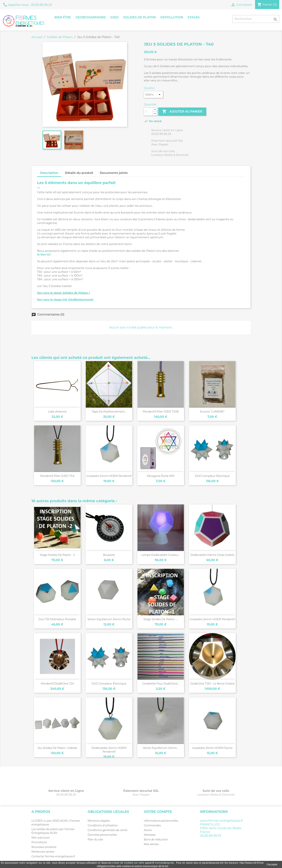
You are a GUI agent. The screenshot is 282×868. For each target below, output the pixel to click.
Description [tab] (49, 173)
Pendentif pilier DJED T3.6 (57, 476)
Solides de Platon (140, 17)
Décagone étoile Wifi (161, 476)
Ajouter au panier (182, 112)
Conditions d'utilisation (103, 825)
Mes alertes (151, 844)
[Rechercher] (256, 19)
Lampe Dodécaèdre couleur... (161, 555)
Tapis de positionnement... (109, 412)
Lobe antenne (57, 412)
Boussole (109, 555)
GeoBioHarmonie (91, 17)
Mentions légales (99, 821)
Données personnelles (102, 835)
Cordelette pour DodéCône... (161, 684)
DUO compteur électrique (212, 476)
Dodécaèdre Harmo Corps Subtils (212, 555)
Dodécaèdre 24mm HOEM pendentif (109, 750)
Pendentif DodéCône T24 (57, 684)
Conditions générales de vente (107, 830)
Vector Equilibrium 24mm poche (109, 619)
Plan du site (95, 839)
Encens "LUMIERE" (212, 412)
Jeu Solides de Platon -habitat (57, 748)
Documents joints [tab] (114, 173)
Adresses (150, 835)
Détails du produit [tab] (79, 173)
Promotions (39, 842)
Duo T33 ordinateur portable (57, 619)
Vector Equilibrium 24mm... (161, 748)
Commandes (152, 825)
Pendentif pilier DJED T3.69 (161, 412)
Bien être (63, 17)
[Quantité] (148, 112)
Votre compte (158, 812)
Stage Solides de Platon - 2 (57, 555)
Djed (115, 17)
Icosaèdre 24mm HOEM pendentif (109, 476)
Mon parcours (41, 838)
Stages (194, 17)
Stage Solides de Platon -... (161, 619)
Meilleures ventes (43, 852)
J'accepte (272, 864)
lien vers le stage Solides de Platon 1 (63, 293)
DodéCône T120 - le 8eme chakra (212, 684)
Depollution (172, 17)
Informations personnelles (161, 821)
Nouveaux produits (44, 847)
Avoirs (148, 830)
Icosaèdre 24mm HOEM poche (212, 748)
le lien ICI (44, 254)
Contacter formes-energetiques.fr (53, 856)
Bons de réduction (156, 839)
